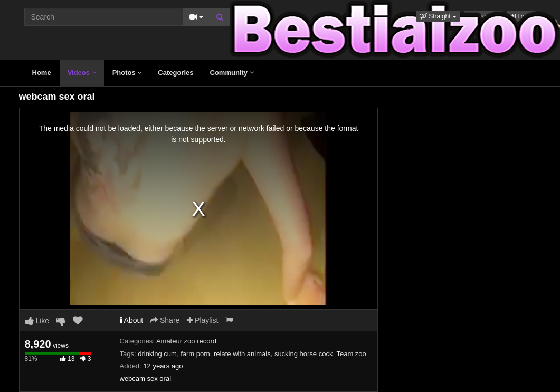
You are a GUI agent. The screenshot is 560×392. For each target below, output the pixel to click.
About (132, 320)
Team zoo (351, 354)
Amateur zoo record (186, 341)
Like (37, 321)
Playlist (202, 320)
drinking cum (157, 354)
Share (165, 320)
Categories (175, 73)
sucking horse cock (304, 354)
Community (232, 73)
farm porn (195, 354)
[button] (438, 16)
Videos (82, 73)
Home (42, 73)
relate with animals (242, 354)
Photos (127, 73)
